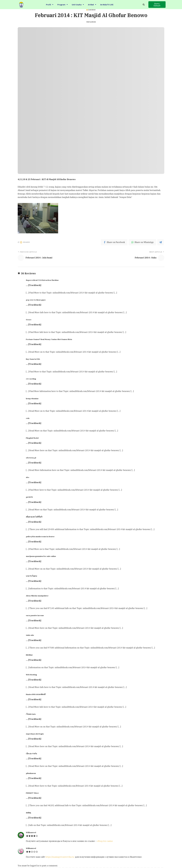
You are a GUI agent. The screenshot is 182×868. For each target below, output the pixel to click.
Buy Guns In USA (33, 359)
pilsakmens (31, 773)
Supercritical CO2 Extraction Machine (42, 280)
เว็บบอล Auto (31, 714)
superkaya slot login (35, 734)
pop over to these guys (36, 300)
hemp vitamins (32, 399)
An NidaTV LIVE (107, 4)
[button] (157, 5)
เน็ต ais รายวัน (31, 754)
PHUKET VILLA (32, 793)
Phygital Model (32, 438)
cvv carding (31, 379)
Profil (50, 4)
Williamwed (31, 832)
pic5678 (29, 497)
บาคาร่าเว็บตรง (31, 576)
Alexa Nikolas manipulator (37, 596)
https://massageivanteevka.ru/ (60, 857)
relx (28, 418)
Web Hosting (31, 675)
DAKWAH (92, 10)
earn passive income (35, 615)
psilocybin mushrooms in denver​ (40, 537)
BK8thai (29, 655)
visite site (30, 635)
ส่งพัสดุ (28, 813)
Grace (29, 320)
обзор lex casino (105, 841)
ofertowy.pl (31, 458)
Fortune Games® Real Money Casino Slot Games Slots (49, 339)
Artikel (92, 4)
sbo (28, 477)
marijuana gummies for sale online (41, 556)
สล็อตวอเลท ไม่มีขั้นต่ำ (34, 517)
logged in (35, 866)
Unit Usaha (78, 4)
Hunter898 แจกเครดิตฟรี (36, 694)
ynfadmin (91, 22)
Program (63, 4)
